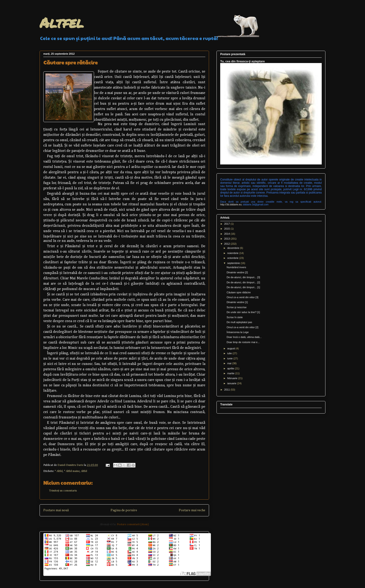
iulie (230, 353)
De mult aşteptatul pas (239, 322)
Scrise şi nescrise (237, 307)
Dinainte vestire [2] (237, 272)
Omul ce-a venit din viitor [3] (242, 297)
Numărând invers (236, 267)
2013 (227, 239)
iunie (230, 358)
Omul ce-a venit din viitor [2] (242, 327)
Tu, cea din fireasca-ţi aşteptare (242, 61)
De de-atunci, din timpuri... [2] (243, 282)
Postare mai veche (192, 510)
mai (230, 363)
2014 (227, 234)
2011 (227, 390)
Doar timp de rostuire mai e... (243, 342)
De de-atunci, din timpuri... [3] (243, 277)
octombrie (233, 258)
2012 (227, 244)
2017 (227, 224)
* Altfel (59, 471)
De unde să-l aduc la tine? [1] (243, 312)
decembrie (233, 248)
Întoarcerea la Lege (238, 332)
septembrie (234, 263)
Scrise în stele (235, 317)
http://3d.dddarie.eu (231, 204)
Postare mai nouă (56, 510)
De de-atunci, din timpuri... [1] (243, 287)
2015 (227, 229)
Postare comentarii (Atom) (133, 525)
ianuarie (232, 383)
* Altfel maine (72, 471)
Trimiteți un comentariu (63, 491)
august (231, 348)
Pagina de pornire (124, 510)
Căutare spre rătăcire (238, 292)
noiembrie (233, 253)
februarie (233, 378)
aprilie (231, 368)
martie (231, 373)
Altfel (62, 22)
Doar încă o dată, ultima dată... (244, 337)
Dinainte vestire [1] (237, 302)
